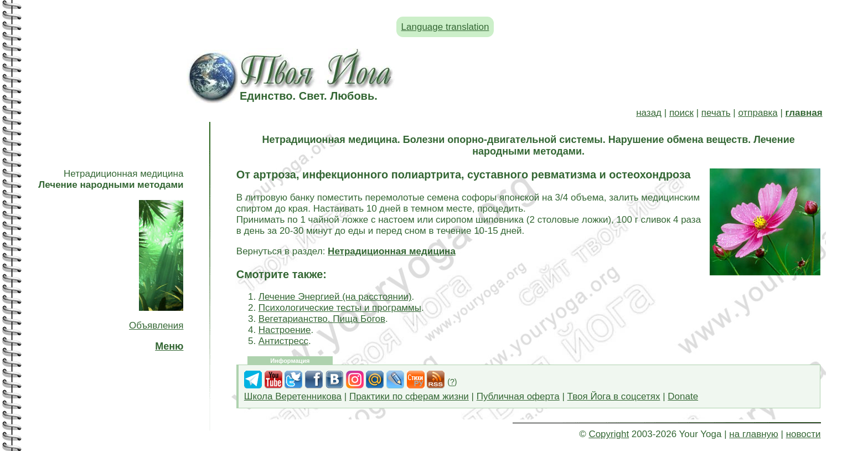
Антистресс (283, 341)
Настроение (285, 330)
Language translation (445, 27)
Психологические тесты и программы (340, 308)
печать (716, 113)
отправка (758, 113)
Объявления (156, 326)
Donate (683, 396)
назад (649, 113)
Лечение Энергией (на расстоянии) (335, 297)
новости (804, 434)
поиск (681, 113)
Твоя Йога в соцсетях (614, 396)
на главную (753, 434)
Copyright (609, 434)
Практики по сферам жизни (409, 396)
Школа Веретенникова (293, 396)
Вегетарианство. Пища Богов (322, 319)
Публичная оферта (518, 396)
